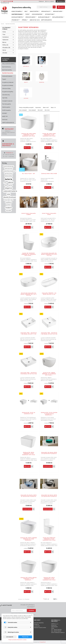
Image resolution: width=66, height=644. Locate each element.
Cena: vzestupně (23, 110)
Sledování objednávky (39, 623)
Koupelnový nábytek (18, 17)
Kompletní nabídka (17, 11)
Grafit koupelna (6, 110)
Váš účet (37, 620)
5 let (5, 183)
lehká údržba (9, 176)
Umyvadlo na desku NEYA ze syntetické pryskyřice (49, 496)
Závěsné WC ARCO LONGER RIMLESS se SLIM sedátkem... (29, 539)
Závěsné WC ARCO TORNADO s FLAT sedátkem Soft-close (49, 579)
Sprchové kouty (47, 11)
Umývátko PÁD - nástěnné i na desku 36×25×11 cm (29, 333)
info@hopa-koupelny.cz (59, 632)
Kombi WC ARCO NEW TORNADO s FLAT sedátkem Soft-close (49, 135)
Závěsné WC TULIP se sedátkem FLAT (29, 413)
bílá (6, 185)
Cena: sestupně (32, 110)
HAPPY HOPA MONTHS (46, 20)
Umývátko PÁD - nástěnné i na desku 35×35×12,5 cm (49, 333)
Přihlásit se (36, 624)
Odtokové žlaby (50, 14)
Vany (26, 11)
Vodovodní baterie (38, 14)
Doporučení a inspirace (8, 145)
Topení (28, 14)
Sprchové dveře (58, 11)
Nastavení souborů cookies (40, 628)
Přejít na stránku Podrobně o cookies (17, 640)
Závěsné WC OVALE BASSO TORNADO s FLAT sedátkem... (29, 579)
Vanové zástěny (35, 11)
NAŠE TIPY (5, 116)
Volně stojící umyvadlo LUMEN (29, 214)
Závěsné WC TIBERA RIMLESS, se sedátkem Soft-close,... (49, 374)
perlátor (9, 205)
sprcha (10, 185)
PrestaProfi (43, 642)
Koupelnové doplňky (8, 92)
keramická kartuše (9, 166)
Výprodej (25, 20)
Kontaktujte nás (4, 607)
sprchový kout (9, 174)
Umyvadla (26, 66)
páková (11, 183)
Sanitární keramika (18, 14)
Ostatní (26, 98)
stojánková (9, 202)
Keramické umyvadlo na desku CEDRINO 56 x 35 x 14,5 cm (29, 294)
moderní (9, 208)
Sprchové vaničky (31, 17)
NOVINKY (5, 113)
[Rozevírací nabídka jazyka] (42, 2)
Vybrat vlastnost (48, 466)
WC (42, 66)
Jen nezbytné (10, 637)
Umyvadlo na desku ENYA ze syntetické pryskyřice (49, 453)
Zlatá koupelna (6, 107)
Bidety (26, 82)
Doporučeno (38, 108)
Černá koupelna (7, 104)
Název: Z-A (53, 108)
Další (55, 599)
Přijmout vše (25, 637)
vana (9, 194)
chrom (6, 200)
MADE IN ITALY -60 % (35, 20)
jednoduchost (9, 169)
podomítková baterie (9, 171)
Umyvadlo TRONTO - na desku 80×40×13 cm (49, 294)
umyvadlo (9, 210)
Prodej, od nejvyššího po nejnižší (26, 108)
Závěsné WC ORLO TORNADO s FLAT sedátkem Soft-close (29, 454)
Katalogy (9, 129)
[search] (54, 7)
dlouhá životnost (10, 197)
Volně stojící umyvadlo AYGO (49, 214)
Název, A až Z (46, 108)
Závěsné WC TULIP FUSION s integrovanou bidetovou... (49, 414)
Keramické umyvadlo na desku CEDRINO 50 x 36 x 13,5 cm (49, 254)
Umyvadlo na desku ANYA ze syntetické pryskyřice (29, 496)
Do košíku (27, 148)
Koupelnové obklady (45, 17)
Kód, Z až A (47, 110)
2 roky (11, 200)
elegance (9, 188)
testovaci (5, 120)
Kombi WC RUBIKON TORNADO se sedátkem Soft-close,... (29, 254)
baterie (9, 179)
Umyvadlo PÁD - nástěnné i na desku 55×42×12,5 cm (29, 373)
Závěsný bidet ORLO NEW (49, 174)
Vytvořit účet (37, 626)
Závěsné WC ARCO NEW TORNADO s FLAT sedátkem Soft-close (29, 135)
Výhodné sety (16, 20)
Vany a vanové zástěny (8, 64)
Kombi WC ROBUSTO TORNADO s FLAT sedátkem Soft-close (49, 539)
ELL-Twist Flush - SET (29, 174)
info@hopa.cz (9, 153)
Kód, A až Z (40, 110)
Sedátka (42, 82)
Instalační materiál (58, 17)
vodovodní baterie (10, 191)
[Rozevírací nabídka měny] (52, 1)
